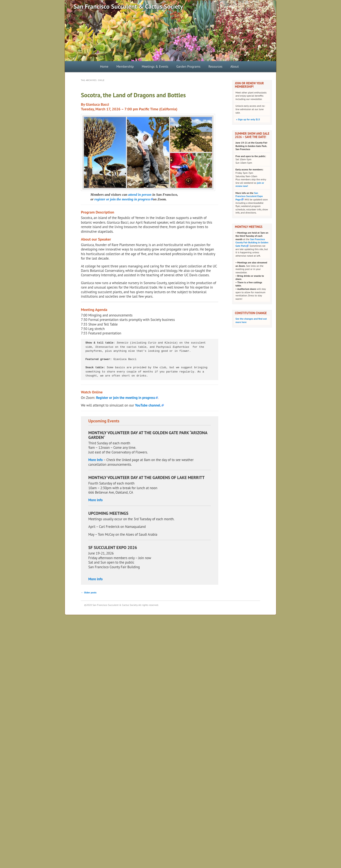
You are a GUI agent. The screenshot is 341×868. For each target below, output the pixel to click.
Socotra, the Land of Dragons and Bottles (133, 95)
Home (104, 66)
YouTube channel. (148, 405)
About (235, 66)
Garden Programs (188, 66)
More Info (95, 460)
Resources (215, 66)
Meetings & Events (155, 66)
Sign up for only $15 (248, 119)
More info (95, 500)
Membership (125, 66)
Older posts (89, 592)
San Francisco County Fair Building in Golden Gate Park (252, 242)
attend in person (140, 195)
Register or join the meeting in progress (126, 398)
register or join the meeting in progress (122, 199)
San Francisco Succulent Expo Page (249, 196)
